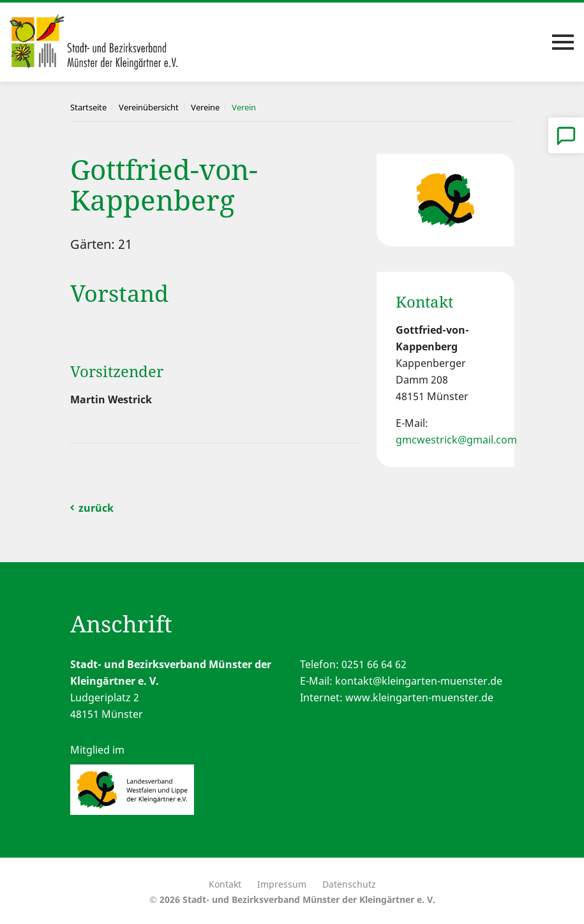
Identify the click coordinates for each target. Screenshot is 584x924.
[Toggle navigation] (563, 42)
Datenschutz (349, 884)
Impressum (282, 884)
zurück (96, 508)
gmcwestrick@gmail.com (456, 440)
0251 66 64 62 (374, 664)
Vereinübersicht (149, 107)
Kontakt (225, 884)
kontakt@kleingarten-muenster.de (419, 681)
